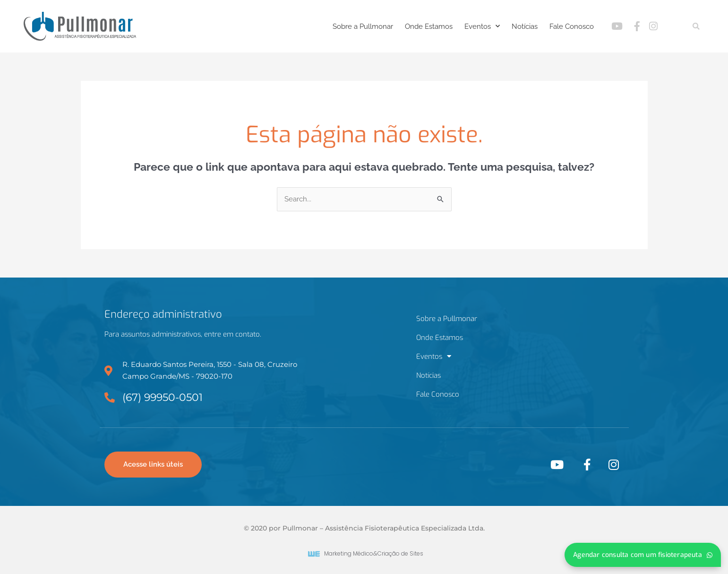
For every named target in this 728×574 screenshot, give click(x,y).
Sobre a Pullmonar (363, 26)
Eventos (482, 26)
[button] (696, 26)
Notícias (525, 26)
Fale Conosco (572, 26)
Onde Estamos (429, 26)
